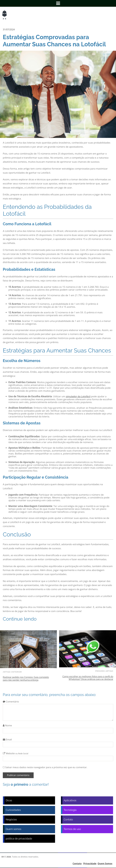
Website (16, 753)
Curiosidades (13, 810)
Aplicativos (70, 800)
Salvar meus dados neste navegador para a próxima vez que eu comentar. (46, 767)
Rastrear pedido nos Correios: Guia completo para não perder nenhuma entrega (26, 679)
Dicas (9, 800)
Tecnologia (70, 810)
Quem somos (14, 829)
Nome (7, 725)
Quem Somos (105, 864)
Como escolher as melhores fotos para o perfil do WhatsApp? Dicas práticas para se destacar (88, 678)
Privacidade (90, 864)
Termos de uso (72, 829)
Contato (68, 819)
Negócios (11, 819)
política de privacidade (19, 839)
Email (7, 739)
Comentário (11, 702)
